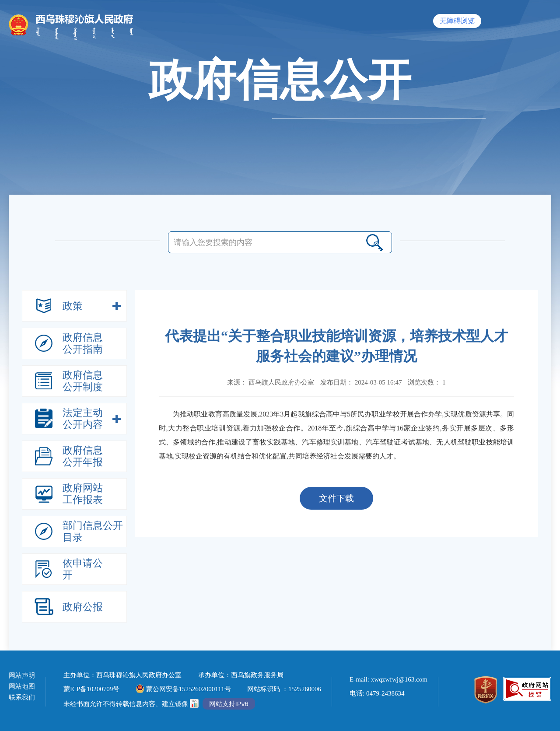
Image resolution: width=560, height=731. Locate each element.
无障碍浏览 (457, 21)
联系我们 (22, 698)
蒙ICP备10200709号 (91, 689)
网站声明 (22, 676)
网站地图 (22, 687)
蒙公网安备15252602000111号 (184, 689)
